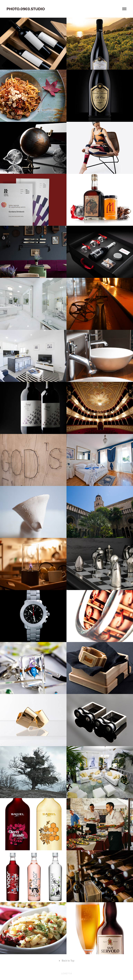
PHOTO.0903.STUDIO (26, 9)
